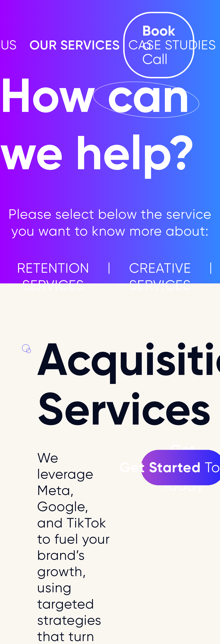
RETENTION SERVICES (53, 277)
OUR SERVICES (75, 45)
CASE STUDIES (172, 45)
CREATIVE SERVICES (160, 277)
